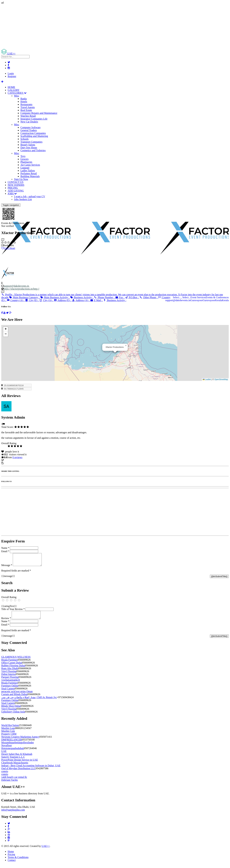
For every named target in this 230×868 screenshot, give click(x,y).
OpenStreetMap (221, 379)
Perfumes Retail (29, 173)
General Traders (29, 130)
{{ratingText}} (9, 608)
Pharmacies (26, 162)
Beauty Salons (28, 145)
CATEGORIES (17, 93)
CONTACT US (15, 182)
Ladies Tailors (28, 171)
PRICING (13, 188)
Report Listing (11, 463)
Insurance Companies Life (34, 119)
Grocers (25, 159)
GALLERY (14, 90)
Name (5, 548)
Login (11, 73)
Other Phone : (149, 297)
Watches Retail (28, 116)
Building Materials (30, 176)
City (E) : (32, 300)
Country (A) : (16, 300)
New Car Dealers (29, 122)
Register (12, 76)
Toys (23, 156)
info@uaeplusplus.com (13, 814)
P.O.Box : (132, 297)
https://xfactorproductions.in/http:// (21, 289)
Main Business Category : (24, 297)
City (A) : (47, 300)
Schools (25, 139)
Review (6, 622)
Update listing (12, 460)
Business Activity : (82, 297)
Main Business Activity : (55, 297)
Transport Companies (31, 142)
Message (7, 568)
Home (11, 855)
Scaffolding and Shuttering (34, 136)
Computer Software (31, 127)
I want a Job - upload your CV (30, 196)
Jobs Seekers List (23, 199)
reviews (17, 457)
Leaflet (207, 379)
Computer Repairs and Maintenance (39, 113)
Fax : (120, 297)
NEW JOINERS (16, 185)
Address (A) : (81, 300)
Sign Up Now (21, 179)
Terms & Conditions (18, 861)
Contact (12, 864)
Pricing (11, 858)
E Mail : (97, 300)
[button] (126, 346)
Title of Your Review (13, 611)
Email (5, 551)
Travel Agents (28, 107)
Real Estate (26, 110)
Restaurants (26, 104)
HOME (11, 87)
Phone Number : (104, 297)
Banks (24, 99)
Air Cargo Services (30, 165)
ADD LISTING (16, 191)
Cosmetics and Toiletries (33, 150)
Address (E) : (63, 300)
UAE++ (46, 850)
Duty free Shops (29, 148)
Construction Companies (33, 133)
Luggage (25, 168)
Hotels (24, 102)
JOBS (12, 194)
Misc (17, 96)
